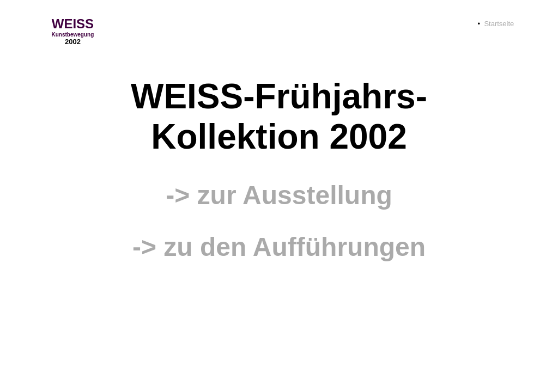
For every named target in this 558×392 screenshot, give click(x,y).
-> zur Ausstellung (279, 195)
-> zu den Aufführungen (279, 247)
